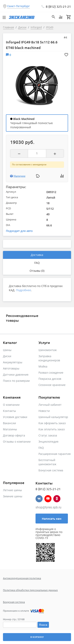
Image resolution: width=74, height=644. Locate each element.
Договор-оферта (14, 435)
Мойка (43, 366)
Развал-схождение (51, 373)
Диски (7, 356)
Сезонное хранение (52, 385)
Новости (44, 411)
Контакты (9, 411)
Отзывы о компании (17, 442)
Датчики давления (16, 375)
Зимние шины (13, 496)
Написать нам (52, 519)
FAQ (37, 263)
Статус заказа (48, 435)
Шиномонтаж (48, 350)
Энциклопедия (48, 442)
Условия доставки (15, 417)
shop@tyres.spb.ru (48, 507)
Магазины (10, 429)
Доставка (37, 255)
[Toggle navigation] (4, 17)
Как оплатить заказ (52, 429)
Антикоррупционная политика (22, 578)
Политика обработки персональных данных (30, 590)
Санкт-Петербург (18, 6)
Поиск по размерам (16, 381)
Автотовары (11, 368)
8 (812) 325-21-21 (58, 6)
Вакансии (9, 423)
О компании (11, 405)
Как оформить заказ (52, 423)
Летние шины (12, 490)
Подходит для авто (19, 231)
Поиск (43, 625)
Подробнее (23, 290)
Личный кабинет (50, 405)
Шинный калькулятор (53, 417)
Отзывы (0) (37, 271)
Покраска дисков (50, 379)
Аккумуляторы (13, 362)
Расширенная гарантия (55, 454)
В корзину (37, 637)
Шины (7, 350)
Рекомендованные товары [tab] (22, 318)
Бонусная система (51, 470)
